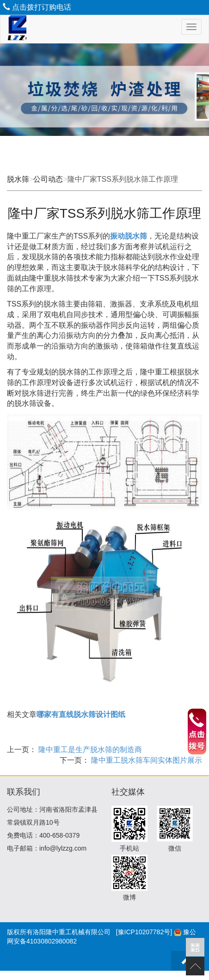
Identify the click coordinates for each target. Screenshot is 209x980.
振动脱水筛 (129, 236)
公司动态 (48, 179)
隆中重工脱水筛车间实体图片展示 (146, 760)
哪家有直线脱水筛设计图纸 (81, 714)
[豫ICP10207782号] (144, 932)
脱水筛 (18, 179)
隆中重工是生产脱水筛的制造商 (89, 750)
